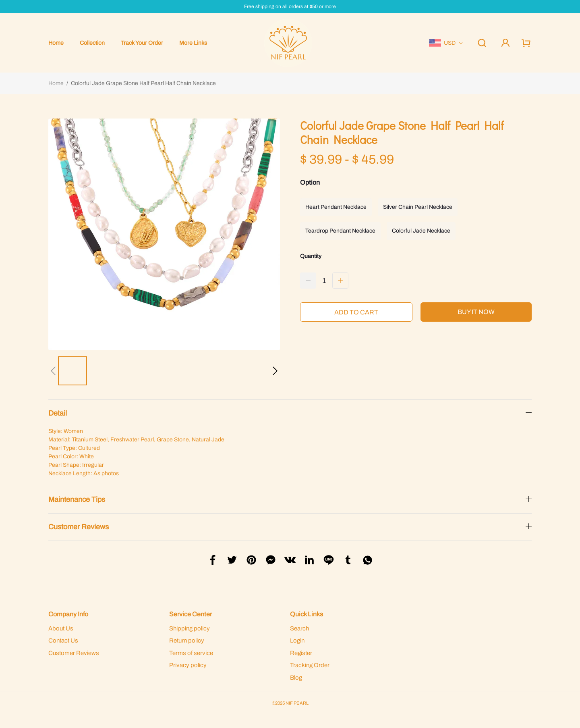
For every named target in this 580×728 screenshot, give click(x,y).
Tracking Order (310, 665)
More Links (193, 43)
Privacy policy (188, 665)
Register (301, 653)
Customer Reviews (74, 653)
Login (297, 641)
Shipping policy (190, 628)
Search (299, 628)
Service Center (191, 614)
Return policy (187, 641)
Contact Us (63, 641)
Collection (92, 43)
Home (56, 43)
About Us (61, 628)
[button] (53, 371)
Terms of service (191, 653)
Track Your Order (142, 43)
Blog (296, 678)
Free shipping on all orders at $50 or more (290, 7)
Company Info (68, 614)
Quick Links (307, 614)
